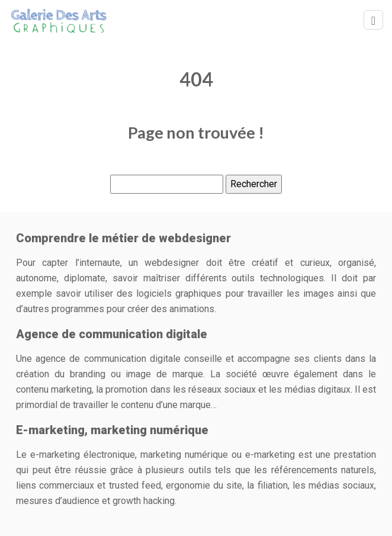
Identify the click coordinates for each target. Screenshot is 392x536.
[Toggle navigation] (373, 20)
